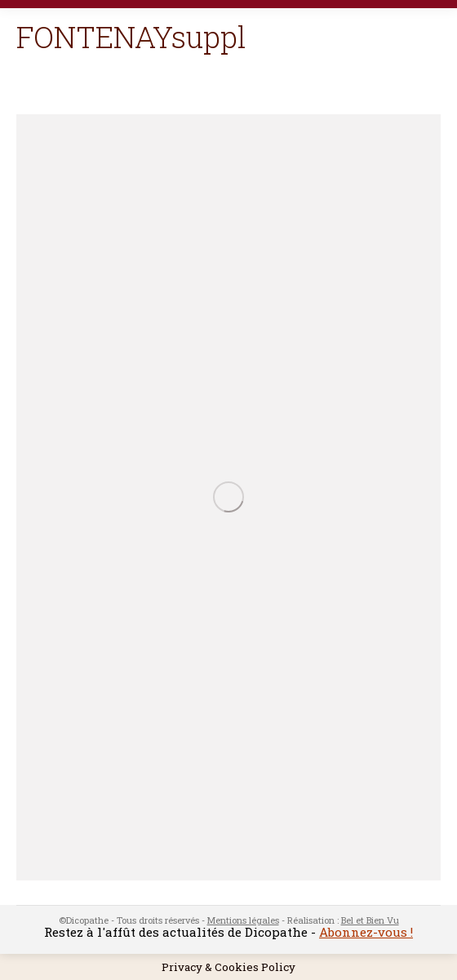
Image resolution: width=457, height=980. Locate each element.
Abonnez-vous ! (366, 932)
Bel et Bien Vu (370, 920)
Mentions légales (243, 920)
